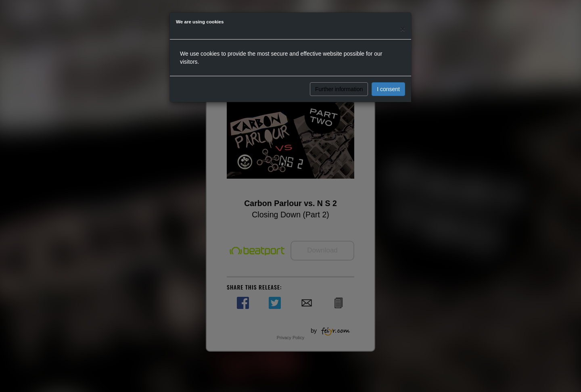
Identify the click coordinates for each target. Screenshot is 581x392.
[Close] (403, 29)
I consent (388, 89)
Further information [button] (339, 89)
